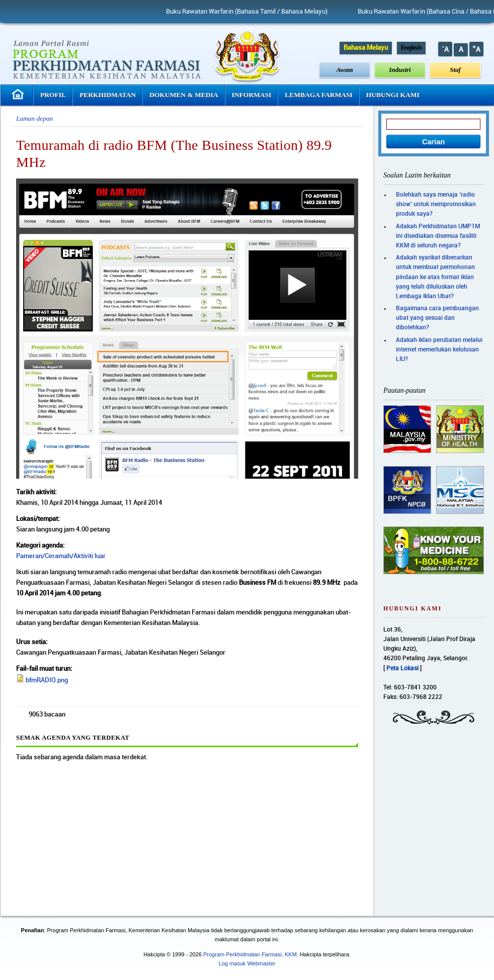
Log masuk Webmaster (247, 963)
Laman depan (34, 118)
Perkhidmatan (108, 95)
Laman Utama (19, 94)
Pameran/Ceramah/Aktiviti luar (61, 556)
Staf (455, 70)
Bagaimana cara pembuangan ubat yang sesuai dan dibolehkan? (437, 318)
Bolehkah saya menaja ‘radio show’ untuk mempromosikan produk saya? (436, 204)
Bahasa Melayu (366, 48)
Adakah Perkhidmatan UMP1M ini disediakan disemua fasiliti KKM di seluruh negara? (438, 236)
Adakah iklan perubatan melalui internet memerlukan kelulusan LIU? (439, 350)
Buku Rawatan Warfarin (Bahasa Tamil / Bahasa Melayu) (257, 12)
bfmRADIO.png (47, 680)
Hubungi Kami (393, 95)
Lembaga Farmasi (318, 95)
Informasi (252, 95)
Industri (400, 70)
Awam (345, 70)
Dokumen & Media (184, 95)
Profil (53, 95)
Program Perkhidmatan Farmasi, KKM (250, 954)
